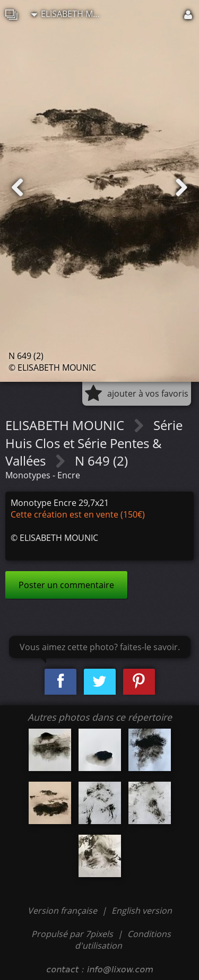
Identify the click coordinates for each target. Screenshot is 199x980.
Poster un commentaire (66, 585)
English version (142, 911)
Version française (63, 911)
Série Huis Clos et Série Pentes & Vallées (94, 443)
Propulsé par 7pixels (72, 934)
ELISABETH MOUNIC (68, 14)
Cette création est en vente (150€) (78, 514)
